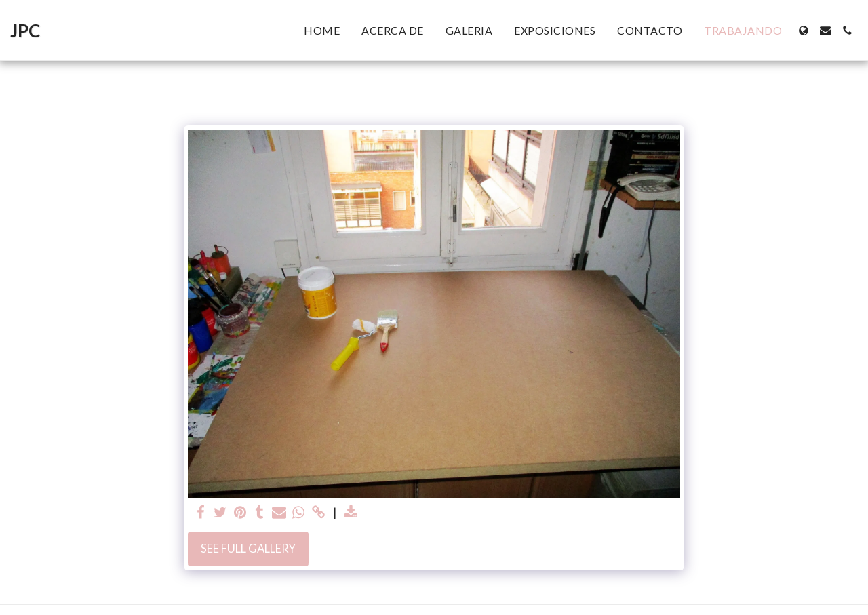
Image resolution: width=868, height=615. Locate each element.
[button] (825, 31)
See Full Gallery (248, 549)
